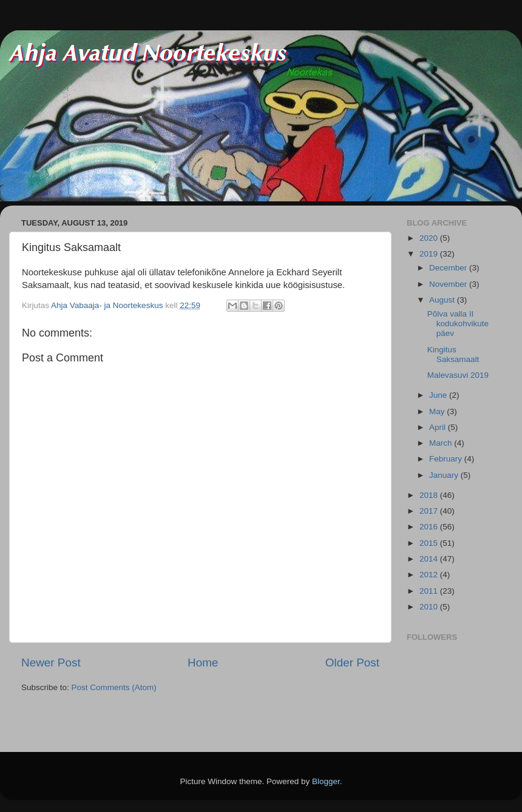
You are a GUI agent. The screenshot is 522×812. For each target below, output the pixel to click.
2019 (430, 254)
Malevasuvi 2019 (458, 375)
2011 (430, 591)
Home (203, 663)
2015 (430, 543)
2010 (430, 607)
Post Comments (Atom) (114, 687)
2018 (430, 495)
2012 (430, 575)
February (447, 459)
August (443, 300)
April (439, 427)
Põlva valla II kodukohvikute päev (458, 324)
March (442, 443)
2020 (430, 238)
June (439, 395)
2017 (430, 511)
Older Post (352, 663)
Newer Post (51, 663)
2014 (430, 559)
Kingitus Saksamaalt (453, 354)
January (445, 475)
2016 (430, 527)
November (449, 284)
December (449, 268)
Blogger (326, 781)
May (438, 411)
